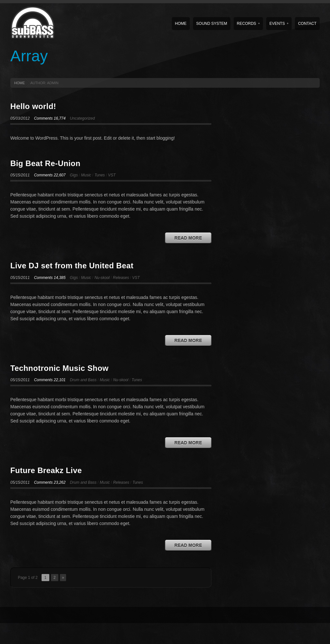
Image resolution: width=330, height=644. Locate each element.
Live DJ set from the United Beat (72, 266)
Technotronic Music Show (59, 368)
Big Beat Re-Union (45, 163)
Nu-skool (102, 278)
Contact (307, 24)
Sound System (212, 24)
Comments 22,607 (50, 175)
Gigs (74, 175)
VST (112, 175)
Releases (121, 278)
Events (279, 24)
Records (248, 24)
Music (86, 175)
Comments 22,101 (50, 380)
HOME (19, 83)
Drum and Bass (83, 380)
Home (181, 24)
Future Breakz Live (46, 470)
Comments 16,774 (50, 118)
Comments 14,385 (50, 278)
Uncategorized (82, 118)
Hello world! (33, 106)
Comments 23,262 (50, 482)
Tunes (100, 175)
